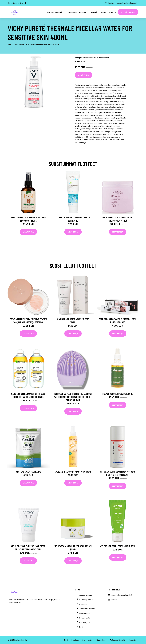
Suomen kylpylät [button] (55, 12)
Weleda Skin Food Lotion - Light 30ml (118, 546)
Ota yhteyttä (87, 640)
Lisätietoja (83, 75)
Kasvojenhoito (85, 613)
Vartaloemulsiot (103, 58)
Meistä (94, 12)
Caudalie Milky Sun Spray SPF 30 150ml (73, 472)
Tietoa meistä (84, 618)
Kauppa (113, 12)
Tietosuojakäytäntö (117, 640)
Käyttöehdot (101, 640)
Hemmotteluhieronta (87, 609)
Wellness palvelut (86, 600)
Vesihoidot (83, 604)
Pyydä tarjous (128, 12)
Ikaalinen (111, 3)
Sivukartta (133, 640)
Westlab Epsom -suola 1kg (28, 472)
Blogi (103, 12)
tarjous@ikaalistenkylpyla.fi (127, 3)
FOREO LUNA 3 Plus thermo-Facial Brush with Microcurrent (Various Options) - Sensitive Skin (73, 397)
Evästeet (75, 640)
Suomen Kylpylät (85, 595)
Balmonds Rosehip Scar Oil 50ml (118, 394)
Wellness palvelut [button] (77, 12)
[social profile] (25, 3)
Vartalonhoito (90, 58)
